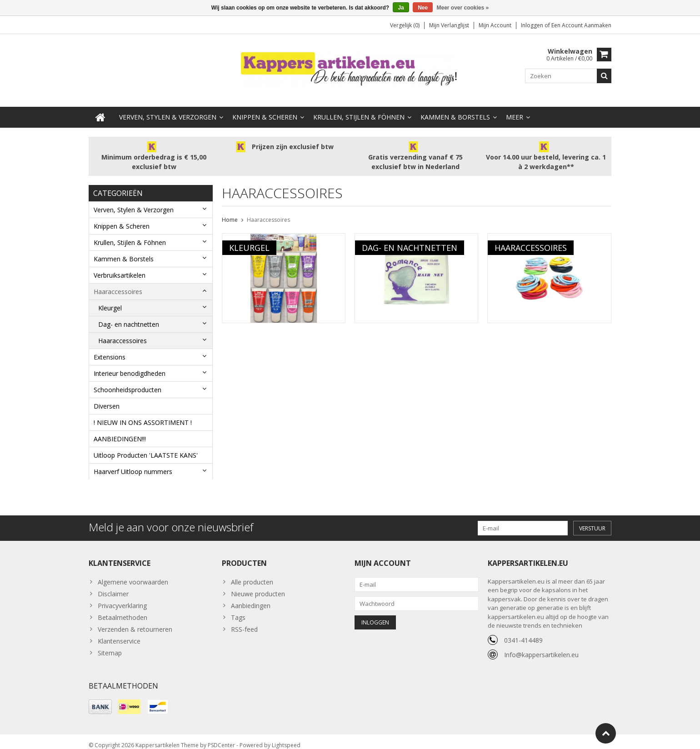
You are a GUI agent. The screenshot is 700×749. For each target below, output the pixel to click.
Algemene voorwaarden (133, 574)
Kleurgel (110, 299)
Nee (423, 8)
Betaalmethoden (122, 610)
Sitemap (110, 645)
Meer (515, 108)
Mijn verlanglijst (449, 25)
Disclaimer (113, 586)
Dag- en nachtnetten (129, 315)
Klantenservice (119, 633)
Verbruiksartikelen (120, 266)
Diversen (107, 397)
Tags (238, 610)
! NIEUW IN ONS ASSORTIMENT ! (143, 413)
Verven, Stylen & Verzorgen (168, 108)
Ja (401, 8)
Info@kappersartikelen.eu (541, 647)
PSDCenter (221, 738)
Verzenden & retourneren (135, 622)
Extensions (110, 348)
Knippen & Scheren (265, 108)
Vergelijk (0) (405, 25)
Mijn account (495, 25)
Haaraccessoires (118, 282)
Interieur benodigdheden (130, 364)
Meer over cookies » (463, 8)
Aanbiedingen (251, 598)
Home (230, 211)
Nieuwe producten (258, 586)
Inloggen (533, 25)
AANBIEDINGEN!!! (120, 430)
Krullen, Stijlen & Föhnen (359, 108)
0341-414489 (523, 632)
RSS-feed (244, 622)
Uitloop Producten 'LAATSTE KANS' (146, 446)
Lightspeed (286, 738)
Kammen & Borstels (455, 108)
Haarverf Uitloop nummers (133, 462)
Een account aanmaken (581, 25)
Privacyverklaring (122, 598)
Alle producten (252, 574)
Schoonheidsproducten (127, 381)
